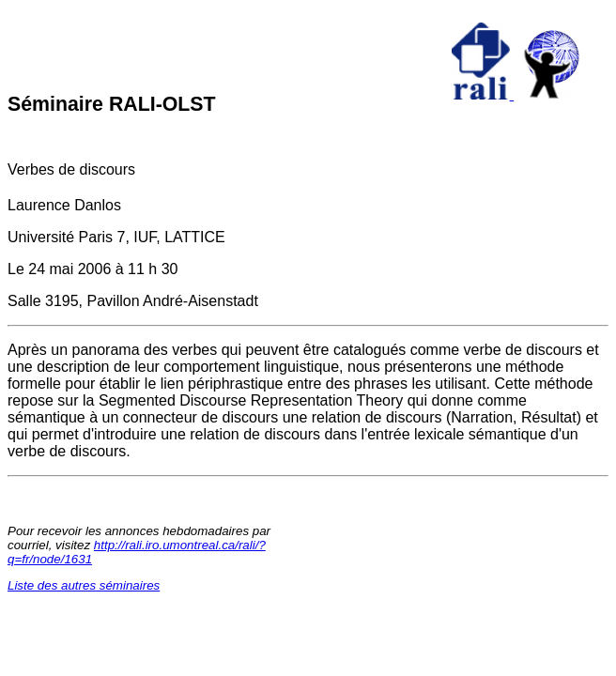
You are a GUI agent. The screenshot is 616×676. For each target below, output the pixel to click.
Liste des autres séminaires (84, 585)
